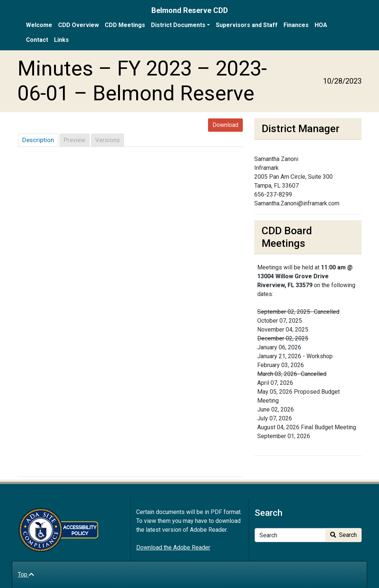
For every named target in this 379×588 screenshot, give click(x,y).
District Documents (178, 25)
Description (38, 140)
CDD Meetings (125, 25)
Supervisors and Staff (247, 25)
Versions (108, 140)
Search (343, 535)
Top (26, 574)
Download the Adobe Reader (173, 547)
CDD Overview (78, 25)
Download (225, 125)
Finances (296, 25)
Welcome (39, 25)
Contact (37, 40)
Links (61, 40)
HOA (321, 25)
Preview (75, 140)
